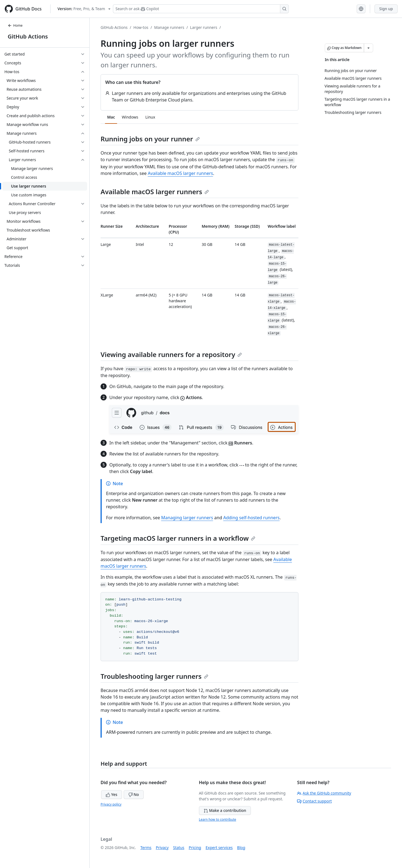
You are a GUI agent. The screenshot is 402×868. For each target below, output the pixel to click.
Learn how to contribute (218, 819)
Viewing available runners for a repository (171, 354)
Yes (112, 794)
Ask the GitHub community (324, 793)
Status (179, 848)
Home (15, 25)
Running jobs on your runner (150, 139)
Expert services (219, 848)
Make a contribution (225, 810)
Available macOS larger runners (181, 173)
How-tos (141, 27)
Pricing (195, 848)
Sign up (386, 9)
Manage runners (169, 27)
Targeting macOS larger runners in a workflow (178, 538)
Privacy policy (111, 804)
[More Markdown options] (368, 48)
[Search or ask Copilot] (201, 9)
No (134, 794)
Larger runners (204, 27)
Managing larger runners (187, 518)
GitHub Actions (28, 36)
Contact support (314, 801)
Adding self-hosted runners (251, 518)
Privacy (162, 848)
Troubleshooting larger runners (154, 676)
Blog (241, 848)
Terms (146, 848)
